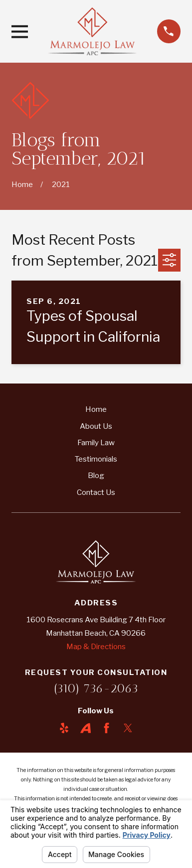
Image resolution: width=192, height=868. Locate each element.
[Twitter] (128, 728)
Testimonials (96, 459)
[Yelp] (64, 728)
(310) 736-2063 (96, 688)
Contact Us (96, 492)
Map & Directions (96, 646)
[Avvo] (86, 728)
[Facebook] (106, 728)
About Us (96, 426)
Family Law (96, 442)
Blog (96, 475)
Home (96, 409)
